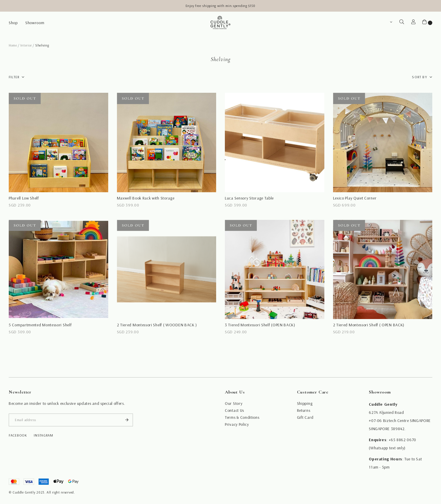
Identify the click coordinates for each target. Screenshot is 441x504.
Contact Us (234, 410)
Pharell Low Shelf (24, 198)
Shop (13, 23)
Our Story (234, 403)
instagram (43, 435)
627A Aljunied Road (386, 412)
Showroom (35, 23)
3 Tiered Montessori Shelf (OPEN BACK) (260, 325)
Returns (304, 410)
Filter (14, 77)
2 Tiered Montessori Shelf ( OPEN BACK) (369, 325)
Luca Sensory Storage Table (249, 198)
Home (13, 45)
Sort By (419, 77)
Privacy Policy (237, 424)
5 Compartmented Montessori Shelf (40, 325)
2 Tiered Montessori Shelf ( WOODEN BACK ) (157, 325)
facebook (18, 435)
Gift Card (305, 417)
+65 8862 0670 (402, 440)
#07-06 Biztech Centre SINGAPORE (400, 421)
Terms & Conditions (242, 417)
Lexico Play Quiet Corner (355, 198)
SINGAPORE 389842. (387, 429)
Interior (26, 45)
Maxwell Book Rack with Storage (146, 198)
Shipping (305, 403)
